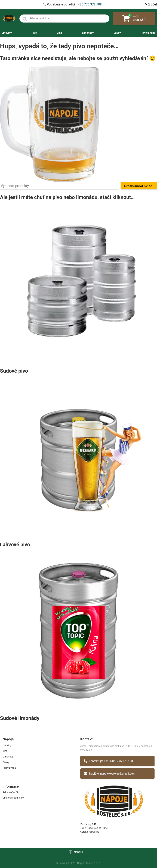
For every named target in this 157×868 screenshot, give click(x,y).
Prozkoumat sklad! (139, 186)
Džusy (117, 33)
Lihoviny (7, 33)
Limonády (88, 33)
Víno (59, 33)
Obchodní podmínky (13, 798)
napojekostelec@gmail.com (118, 774)
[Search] (25, 19)
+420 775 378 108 (121, 761)
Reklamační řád (11, 792)
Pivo (34, 33)
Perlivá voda (148, 33)
